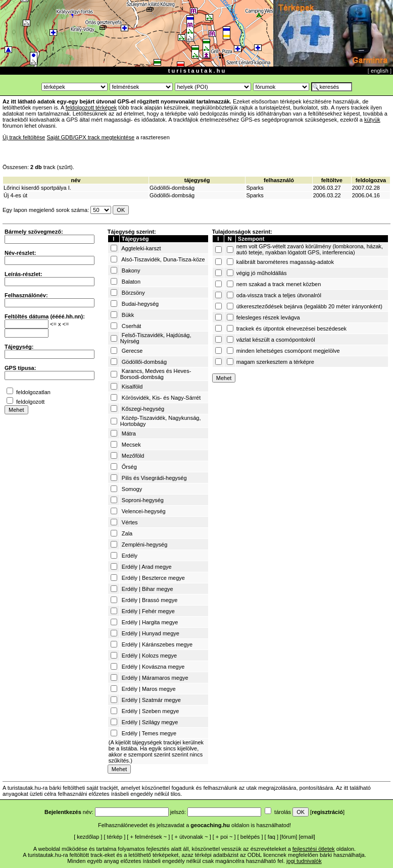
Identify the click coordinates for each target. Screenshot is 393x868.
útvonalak (191, 837)
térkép (115, 837)
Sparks (255, 188)
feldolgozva (371, 180)
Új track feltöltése (24, 137)
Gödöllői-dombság (172, 188)
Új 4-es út (15, 195)
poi (224, 837)
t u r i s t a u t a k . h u (197, 71)
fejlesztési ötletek (314, 849)
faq (272, 837)
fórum (288, 837)
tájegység (197, 180)
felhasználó (279, 180)
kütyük (372, 120)
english (380, 71)
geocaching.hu (210, 825)
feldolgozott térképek (91, 107)
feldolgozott (30, 402)
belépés (250, 837)
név (76, 180)
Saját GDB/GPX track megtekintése (90, 137)
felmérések (149, 837)
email (307, 837)
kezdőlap (88, 837)
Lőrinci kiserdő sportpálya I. (37, 188)
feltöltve (332, 180)
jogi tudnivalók (304, 861)
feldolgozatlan (33, 392)
